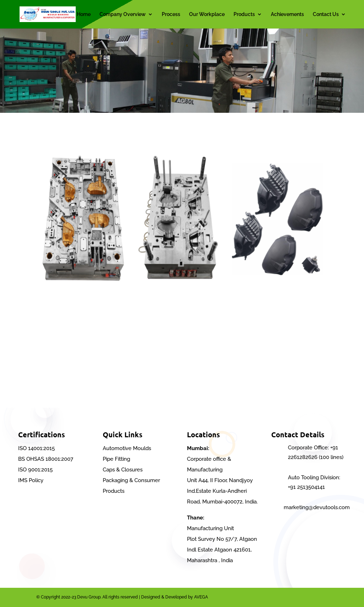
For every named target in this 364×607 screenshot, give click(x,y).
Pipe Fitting (116, 459)
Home (84, 14)
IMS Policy (31, 480)
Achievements (287, 14)
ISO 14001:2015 (36, 448)
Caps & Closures (123, 470)
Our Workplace (207, 14)
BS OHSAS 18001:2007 (46, 459)
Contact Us (326, 14)
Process (171, 14)
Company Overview (123, 14)
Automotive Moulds (127, 448)
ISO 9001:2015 (35, 470)
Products (244, 14)
